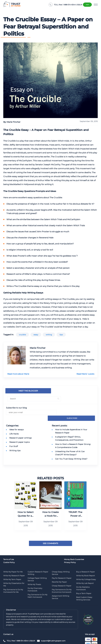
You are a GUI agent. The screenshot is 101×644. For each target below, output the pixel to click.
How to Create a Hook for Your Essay (50, 505)
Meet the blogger (22, 391)
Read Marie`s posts (85, 374)
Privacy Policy (82, 550)
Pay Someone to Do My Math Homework (37, 583)
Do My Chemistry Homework (35, 577)
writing (49, 335)
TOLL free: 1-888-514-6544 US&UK (21, 628)
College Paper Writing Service (37, 567)
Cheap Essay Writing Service (61, 560)
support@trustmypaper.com (55, 628)
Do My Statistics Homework (83, 576)
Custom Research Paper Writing (38, 560)
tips (61, 335)
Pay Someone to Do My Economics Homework (62, 578)
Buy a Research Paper (85, 559)
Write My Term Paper (12, 567)
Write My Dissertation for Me (14, 572)
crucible (22, 335)
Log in (85, 5)
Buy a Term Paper (84, 581)
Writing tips (15, 443)
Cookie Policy (58, 550)
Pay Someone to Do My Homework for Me (13, 578)
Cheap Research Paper (62, 573)
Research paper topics (20, 435)
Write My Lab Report (85, 571)
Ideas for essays (17, 424)
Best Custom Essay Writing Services (84, 586)
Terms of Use (9, 550)
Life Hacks (14, 428)
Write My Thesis (34, 572)
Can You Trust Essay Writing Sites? (71, 450)
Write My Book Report (85, 563)
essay (36, 335)
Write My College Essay (86, 567)
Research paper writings (21, 432)
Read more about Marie (18, 374)
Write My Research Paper (14, 563)
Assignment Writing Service (60, 584)
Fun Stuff (14, 439)
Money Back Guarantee (38, 550)
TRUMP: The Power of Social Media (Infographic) (75, 505)
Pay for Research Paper (62, 565)
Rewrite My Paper (59, 569)
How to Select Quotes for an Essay (26, 505)
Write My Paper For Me (13, 559)
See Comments (50, 534)
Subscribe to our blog (16, 408)
